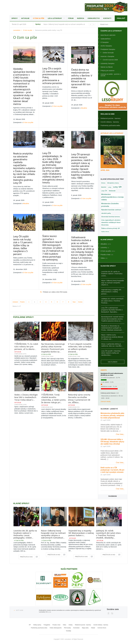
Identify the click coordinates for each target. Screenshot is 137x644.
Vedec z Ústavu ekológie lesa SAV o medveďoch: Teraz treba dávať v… (26, 370)
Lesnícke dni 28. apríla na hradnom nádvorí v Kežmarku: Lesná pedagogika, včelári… (25, 534)
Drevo (103, 183)
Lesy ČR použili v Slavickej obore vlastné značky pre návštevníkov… (111, 353)
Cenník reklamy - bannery (110, 122)
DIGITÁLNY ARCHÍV (108, 35)
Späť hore (20, 610)
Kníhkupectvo (94, 18)
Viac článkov (113, 362)
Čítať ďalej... (120, 434)
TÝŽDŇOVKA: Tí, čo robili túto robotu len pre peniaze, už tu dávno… (26, 319)
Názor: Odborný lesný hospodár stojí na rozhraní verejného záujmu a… (113, 283)
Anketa (104, 370)
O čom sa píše (39, 18)
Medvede (112, 191)
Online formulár (108, 53)
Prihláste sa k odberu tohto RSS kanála (55, 265)
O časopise (105, 42)
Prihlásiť (121, 18)
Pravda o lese (56, 625)
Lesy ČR (104, 191)
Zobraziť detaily (106, 401)
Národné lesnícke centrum (111, 210)
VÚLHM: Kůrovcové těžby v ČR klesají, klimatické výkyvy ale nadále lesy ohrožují (112, 442)
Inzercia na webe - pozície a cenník (111, 75)
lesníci (104, 187)
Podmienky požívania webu (110, 125)
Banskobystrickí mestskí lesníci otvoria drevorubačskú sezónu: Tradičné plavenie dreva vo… (112, 319)
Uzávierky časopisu (108, 63)
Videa (64, 625)
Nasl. (74, 275)
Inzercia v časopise (107, 56)
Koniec (80, 275)
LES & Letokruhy (55, 18)
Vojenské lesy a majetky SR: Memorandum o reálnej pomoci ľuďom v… (81, 533)
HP (30, 625)
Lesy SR (117, 187)
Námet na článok (107, 67)
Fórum (71, 18)
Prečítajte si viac (26, 557)
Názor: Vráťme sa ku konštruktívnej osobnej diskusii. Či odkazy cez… (112, 337)
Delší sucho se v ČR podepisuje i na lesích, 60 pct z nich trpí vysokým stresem (112, 470)
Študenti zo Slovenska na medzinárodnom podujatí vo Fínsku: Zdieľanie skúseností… (112, 328)
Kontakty (107, 18)
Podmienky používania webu (39, 628)
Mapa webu (85, 628)
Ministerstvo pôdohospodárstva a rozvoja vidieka (112, 197)
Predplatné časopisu (108, 49)
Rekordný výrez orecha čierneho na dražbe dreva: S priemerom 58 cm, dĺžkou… (79, 371)
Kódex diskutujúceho (56, 628)
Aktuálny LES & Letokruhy (112, 133)
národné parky (106, 213)
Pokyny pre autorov (108, 70)
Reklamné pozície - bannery (111, 118)
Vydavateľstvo (106, 39)
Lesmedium (28, 7)
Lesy (110, 187)
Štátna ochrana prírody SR (111, 228)
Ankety (70, 625)
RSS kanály (67, 628)
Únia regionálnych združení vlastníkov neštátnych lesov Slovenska (111, 222)
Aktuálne (25, 18)
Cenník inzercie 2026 (110, 60)
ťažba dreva (105, 232)
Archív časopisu (106, 46)
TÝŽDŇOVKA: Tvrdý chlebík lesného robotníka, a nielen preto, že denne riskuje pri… (54, 371)
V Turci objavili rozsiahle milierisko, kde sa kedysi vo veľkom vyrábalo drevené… (80, 321)
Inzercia (81, 18)
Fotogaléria (47, 625)
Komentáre (76, 628)
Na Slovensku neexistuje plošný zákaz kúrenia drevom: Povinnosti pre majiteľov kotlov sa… (53, 321)
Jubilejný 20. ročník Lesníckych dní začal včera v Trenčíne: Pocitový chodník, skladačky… (108, 534)
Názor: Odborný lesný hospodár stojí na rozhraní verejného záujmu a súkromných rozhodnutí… (53, 534)
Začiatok (15, 275)
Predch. (23, 275)
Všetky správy (37, 625)
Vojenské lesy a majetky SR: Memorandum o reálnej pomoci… (111, 292)
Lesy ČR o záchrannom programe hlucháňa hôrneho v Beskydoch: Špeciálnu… (112, 310)
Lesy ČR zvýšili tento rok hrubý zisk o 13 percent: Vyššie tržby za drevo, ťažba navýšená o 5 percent (24, 222)
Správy (15, 18)
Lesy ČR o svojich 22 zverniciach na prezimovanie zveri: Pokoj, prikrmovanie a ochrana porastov (53, 74)
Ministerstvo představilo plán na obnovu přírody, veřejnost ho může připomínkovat (112, 416)
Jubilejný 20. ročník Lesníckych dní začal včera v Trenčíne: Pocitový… (112, 301)
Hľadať (93, 628)
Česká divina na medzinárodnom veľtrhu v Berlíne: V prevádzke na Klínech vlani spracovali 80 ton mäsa (83, 74)
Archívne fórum (102, 628)
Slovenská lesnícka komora (111, 217)
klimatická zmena (113, 183)
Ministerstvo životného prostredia (110, 205)
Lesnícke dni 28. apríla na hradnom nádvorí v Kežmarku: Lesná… (112, 274)
